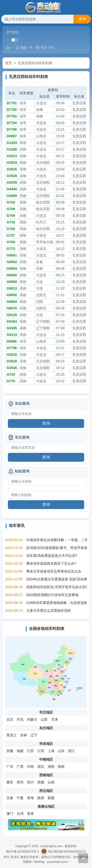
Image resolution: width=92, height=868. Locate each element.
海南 (61, 766)
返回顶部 (83, 858)
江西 (41, 751)
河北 (20, 719)
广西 (20, 766)
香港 (30, 814)
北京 (10, 719)
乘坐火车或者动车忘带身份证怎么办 (54, 571)
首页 (9, 63)
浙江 (71, 751)
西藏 (41, 782)
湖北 (41, 766)
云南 (51, 782)
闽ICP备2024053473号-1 (22, 852)
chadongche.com (52, 846)
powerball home (58, 862)
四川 (30, 782)
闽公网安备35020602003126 (67, 852)
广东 (10, 766)
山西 (44, 719)
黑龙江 (12, 735)
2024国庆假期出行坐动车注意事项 (52, 595)
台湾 (20, 814)
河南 (30, 766)
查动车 (15, 857)
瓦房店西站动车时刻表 (35, 63)
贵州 (20, 782)
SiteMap (39, 862)
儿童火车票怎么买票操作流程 (49, 611)
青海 (30, 798)
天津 (54, 719)
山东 (61, 751)
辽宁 (34, 735)
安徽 (10, 751)
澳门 (10, 814)
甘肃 (10, 798)
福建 (20, 751)
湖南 (51, 766)
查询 (82, 19)
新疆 (51, 798)
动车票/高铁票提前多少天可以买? (52, 556)
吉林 (24, 735)
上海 (51, 751)
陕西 (41, 798)
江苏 (30, 751)
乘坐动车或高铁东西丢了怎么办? (51, 563)
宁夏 (20, 798)
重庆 (10, 782)
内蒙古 (32, 719)
